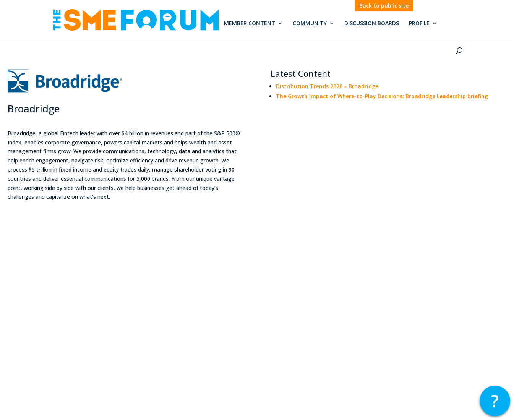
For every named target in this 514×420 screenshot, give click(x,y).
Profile (419, 24)
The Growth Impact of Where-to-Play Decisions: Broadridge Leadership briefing (382, 96)
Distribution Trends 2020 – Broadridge (327, 86)
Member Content (250, 24)
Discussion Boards (372, 24)
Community (310, 24)
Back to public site (384, 6)
